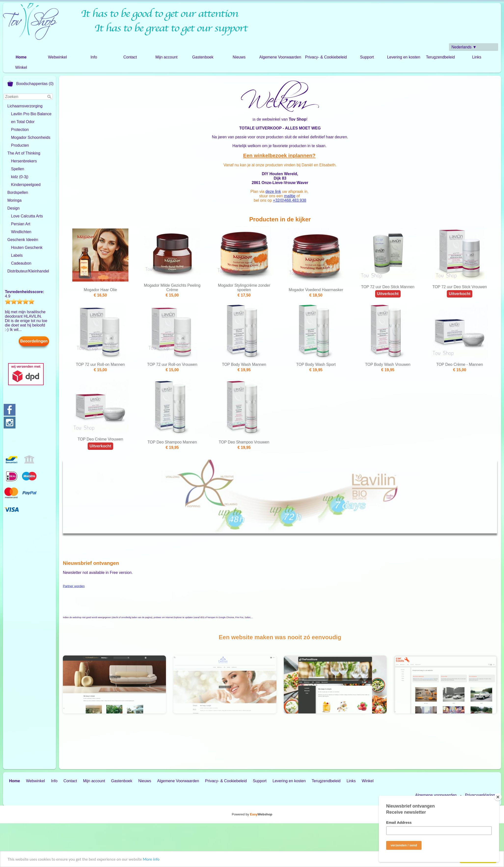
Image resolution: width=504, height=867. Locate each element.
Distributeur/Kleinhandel (28, 271)
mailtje (290, 196)
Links (477, 57)
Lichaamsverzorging (25, 106)
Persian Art (21, 224)
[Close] (498, 797)
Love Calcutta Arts (27, 216)
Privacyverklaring (480, 795)
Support (367, 57)
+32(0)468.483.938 (290, 200)
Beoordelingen (34, 341)
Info (94, 57)
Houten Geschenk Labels (27, 251)
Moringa (14, 200)
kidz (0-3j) (20, 177)
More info (151, 859)
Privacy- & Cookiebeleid (326, 57)
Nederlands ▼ (464, 47)
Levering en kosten (404, 57)
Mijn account (166, 57)
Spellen (18, 169)
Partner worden (74, 586)
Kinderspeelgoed (26, 185)
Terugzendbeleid (440, 57)
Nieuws (239, 57)
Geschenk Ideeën (23, 240)
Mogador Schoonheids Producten (31, 141)
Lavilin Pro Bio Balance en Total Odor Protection (31, 122)
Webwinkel (57, 57)
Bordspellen (18, 192)
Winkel (21, 67)
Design (14, 208)
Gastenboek (203, 57)
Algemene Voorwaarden (280, 57)
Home (21, 57)
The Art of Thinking (24, 153)
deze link (273, 192)
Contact (130, 57)
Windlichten (21, 232)
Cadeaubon (21, 263)
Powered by (252, 814)
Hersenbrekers (24, 161)
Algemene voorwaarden (436, 795)
